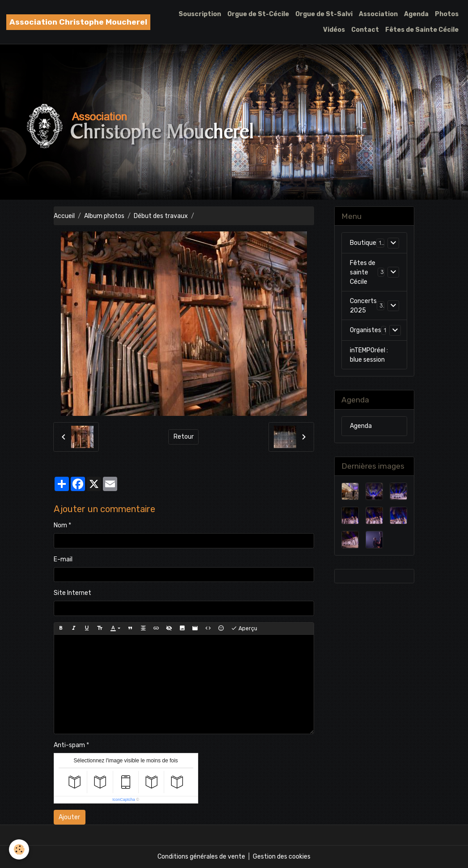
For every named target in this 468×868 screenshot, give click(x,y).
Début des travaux (161, 216)
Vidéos (334, 30)
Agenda (416, 14)
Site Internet (72, 593)
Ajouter (69, 817)
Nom (60, 525)
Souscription (200, 14)
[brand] (78, 22)
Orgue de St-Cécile (258, 14)
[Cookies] (19, 849)
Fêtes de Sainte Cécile (422, 30)
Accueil (64, 216)
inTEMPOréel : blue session (369, 355)
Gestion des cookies (282, 857)
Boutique (363, 243)
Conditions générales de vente (201, 857)
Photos (447, 14)
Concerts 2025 (363, 306)
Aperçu (244, 629)
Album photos (104, 216)
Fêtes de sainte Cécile (363, 272)
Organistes (366, 330)
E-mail (63, 559)
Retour (184, 437)
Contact (365, 30)
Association (378, 14)
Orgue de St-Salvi (324, 14)
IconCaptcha (124, 800)
